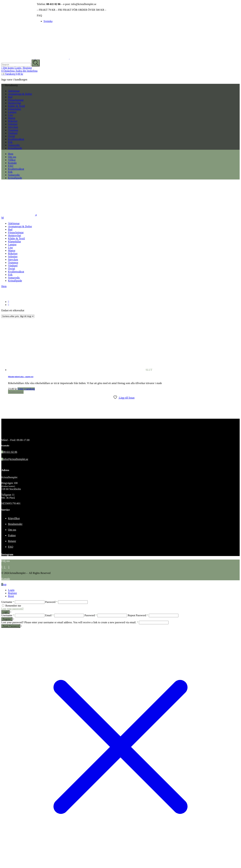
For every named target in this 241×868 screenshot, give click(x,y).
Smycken (13, 127)
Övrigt (12, 136)
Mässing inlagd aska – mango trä (21, 377)
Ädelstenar (14, 91)
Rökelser (13, 121)
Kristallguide (15, 148)
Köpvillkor (14, 518)
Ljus (10, 115)
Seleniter (13, 124)
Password (51, 602)
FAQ (39, 15)
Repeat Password (138, 615)
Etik (10, 142)
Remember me (13, 606)
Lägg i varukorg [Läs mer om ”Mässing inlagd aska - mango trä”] (26, 389)
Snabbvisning (16, 392)
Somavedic (14, 145)
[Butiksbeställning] (18, 316)
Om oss (12, 530)
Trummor (13, 130)
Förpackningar (16, 100)
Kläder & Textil (16, 106)
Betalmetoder (15, 524)
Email (49, 615)
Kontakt (6, 579)
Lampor (12, 112)
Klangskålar (14, 109)
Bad (10, 97)
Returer (12, 541)
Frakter (12, 535)
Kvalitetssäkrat (16, 139)
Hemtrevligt (14, 103)
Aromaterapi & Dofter (20, 94)
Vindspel (13, 133)
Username (8, 602)
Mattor (12, 118)
